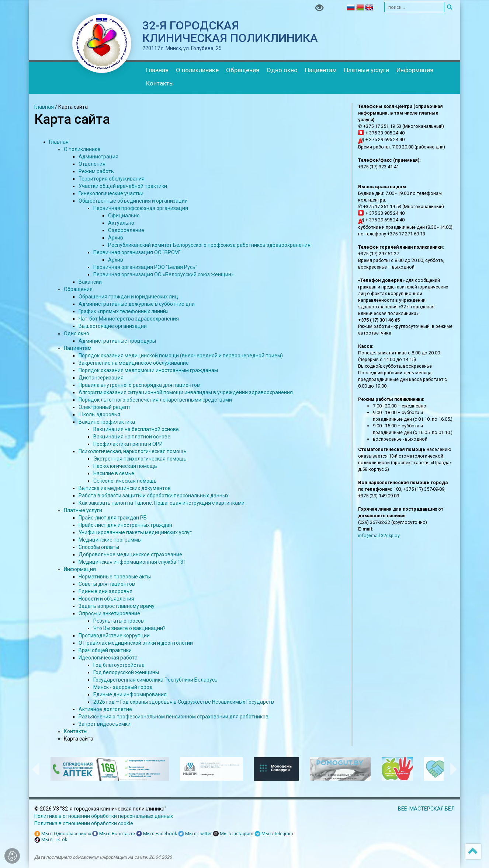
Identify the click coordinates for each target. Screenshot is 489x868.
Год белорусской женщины (126, 672)
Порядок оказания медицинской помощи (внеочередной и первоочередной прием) (181, 356)
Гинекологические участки (111, 193)
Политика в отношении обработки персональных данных (104, 816)
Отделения (92, 164)
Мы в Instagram (233, 834)
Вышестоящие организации (113, 326)
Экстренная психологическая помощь (140, 459)
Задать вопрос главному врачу (117, 606)
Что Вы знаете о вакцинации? (129, 628)
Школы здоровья (99, 414)
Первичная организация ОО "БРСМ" (137, 252)
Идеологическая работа (108, 658)
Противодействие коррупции (114, 636)
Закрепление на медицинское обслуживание (134, 363)
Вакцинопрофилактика (107, 422)
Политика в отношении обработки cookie (84, 823)
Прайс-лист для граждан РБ (113, 518)
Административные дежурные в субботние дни (137, 304)
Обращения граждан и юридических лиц (128, 297)
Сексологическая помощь (125, 481)
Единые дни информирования (130, 694)
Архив (116, 238)
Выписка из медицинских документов (125, 488)
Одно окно (282, 70)
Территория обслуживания (112, 179)
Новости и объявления (106, 599)
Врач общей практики (105, 650)
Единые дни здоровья (105, 591)
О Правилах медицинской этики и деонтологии (136, 643)
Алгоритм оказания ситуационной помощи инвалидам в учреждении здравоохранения (186, 392)
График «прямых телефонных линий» (124, 311)
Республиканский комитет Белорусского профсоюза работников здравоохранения (209, 245)
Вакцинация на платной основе (132, 437)
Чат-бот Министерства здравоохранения (129, 319)
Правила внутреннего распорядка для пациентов (139, 385)
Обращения (243, 70)
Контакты (160, 83)
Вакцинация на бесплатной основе (136, 429)
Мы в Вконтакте (114, 834)
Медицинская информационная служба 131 (132, 562)
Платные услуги (367, 70)
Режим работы (97, 171)
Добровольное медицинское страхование (130, 554)
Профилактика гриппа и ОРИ (128, 444)
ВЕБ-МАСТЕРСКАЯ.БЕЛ (426, 809)
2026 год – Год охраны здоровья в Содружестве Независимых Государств (184, 702)
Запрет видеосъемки (105, 724)
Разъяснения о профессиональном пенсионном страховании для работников (174, 717)
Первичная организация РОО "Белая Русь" (145, 267)
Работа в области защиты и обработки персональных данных (154, 496)
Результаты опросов (119, 621)
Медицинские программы (110, 540)
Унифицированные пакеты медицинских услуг (135, 532)
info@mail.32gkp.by (379, 535)
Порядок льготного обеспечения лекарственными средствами (155, 400)
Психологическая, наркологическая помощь (133, 451)
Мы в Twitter (195, 834)
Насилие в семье (114, 473)
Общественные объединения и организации (133, 201)
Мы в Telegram (274, 834)
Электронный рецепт (105, 407)
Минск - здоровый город (123, 687)
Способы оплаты (99, 547)
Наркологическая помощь (125, 466)
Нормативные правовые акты (115, 577)
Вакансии (90, 282)
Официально (124, 216)
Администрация (98, 157)
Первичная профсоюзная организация (141, 208)
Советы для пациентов (107, 584)
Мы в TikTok (51, 840)
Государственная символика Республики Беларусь (155, 680)
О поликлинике (197, 70)
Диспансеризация (101, 378)
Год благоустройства (119, 665)
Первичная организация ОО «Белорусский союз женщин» (164, 274)
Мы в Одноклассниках (63, 834)
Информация (415, 70)
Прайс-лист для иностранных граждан (125, 525)
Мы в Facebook (157, 834)
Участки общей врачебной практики (123, 186)
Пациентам (321, 70)
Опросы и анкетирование (109, 613)
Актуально (121, 223)
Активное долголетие (105, 709)
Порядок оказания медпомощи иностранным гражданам (148, 370)
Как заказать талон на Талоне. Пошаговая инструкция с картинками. (162, 503)
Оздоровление (126, 230)
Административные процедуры (117, 341)
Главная (157, 70)
